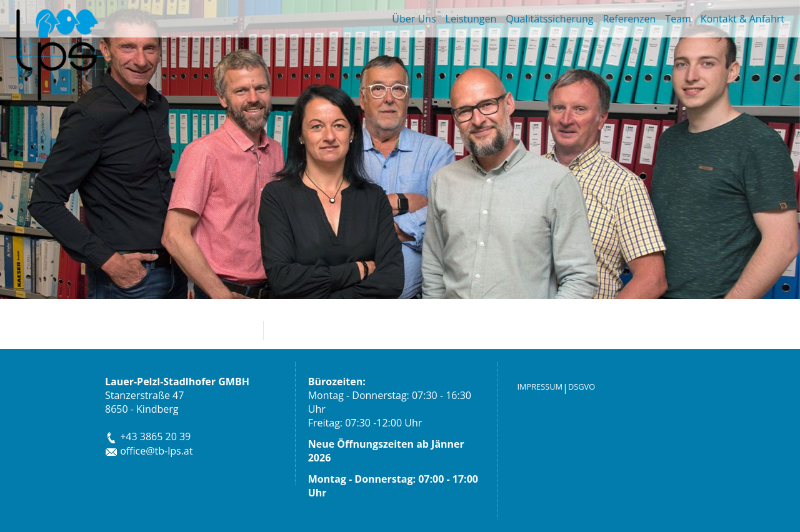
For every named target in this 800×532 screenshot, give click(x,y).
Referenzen (629, 19)
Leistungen (471, 19)
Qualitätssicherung (549, 19)
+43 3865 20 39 (148, 436)
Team (678, 19)
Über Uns (414, 19)
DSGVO (582, 387)
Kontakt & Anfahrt (742, 19)
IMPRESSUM (540, 387)
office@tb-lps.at (149, 451)
